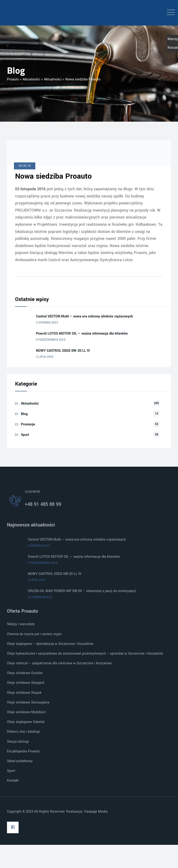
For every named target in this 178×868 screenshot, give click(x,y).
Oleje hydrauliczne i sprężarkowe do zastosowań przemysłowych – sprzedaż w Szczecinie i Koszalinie (85, 654)
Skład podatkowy (20, 761)
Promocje (28, 424)
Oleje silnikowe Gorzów (25, 673)
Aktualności (30, 404)
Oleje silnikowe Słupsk (24, 693)
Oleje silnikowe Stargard (26, 683)
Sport (25, 435)
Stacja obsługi (18, 742)
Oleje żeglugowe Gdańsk (26, 722)
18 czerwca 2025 (40, 597)
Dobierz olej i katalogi (23, 732)
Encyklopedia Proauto (23, 751)
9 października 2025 (51, 340)
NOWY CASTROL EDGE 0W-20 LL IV (63, 351)
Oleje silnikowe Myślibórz (26, 712)
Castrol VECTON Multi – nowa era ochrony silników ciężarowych (84, 316)
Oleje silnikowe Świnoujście (28, 702)
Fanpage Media (96, 812)
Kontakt (13, 781)
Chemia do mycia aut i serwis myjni (34, 634)
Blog (24, 414)
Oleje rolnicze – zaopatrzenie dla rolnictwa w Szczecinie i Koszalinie (59, 663)
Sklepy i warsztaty (21, 624)
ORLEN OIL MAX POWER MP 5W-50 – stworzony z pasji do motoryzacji (82, 591)
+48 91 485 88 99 (43, 504)
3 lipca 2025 (45, 357)
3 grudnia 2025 (47, 323)
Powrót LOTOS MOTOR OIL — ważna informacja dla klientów (82, 334)
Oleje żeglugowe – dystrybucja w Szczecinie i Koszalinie (50, 644)
